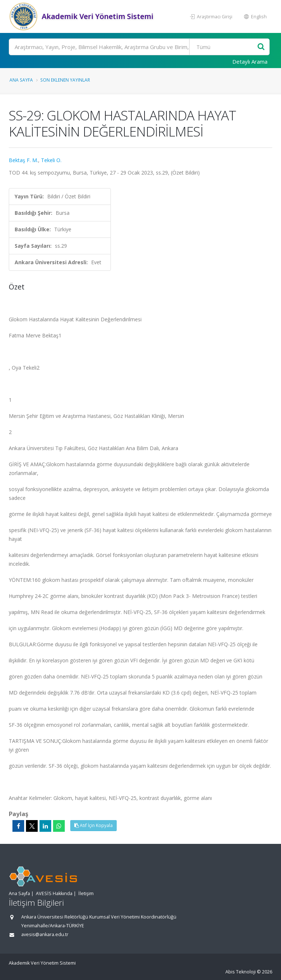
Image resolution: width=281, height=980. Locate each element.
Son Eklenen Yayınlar (65, 80)
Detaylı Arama (250, 61)
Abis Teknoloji (241, 972)
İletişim (86, 893)
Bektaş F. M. (23, 160)
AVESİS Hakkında (54, 893)
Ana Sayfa (21, 80)
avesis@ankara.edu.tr (45, 934)
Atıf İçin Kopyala (93, 825)
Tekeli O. (51, 160)
